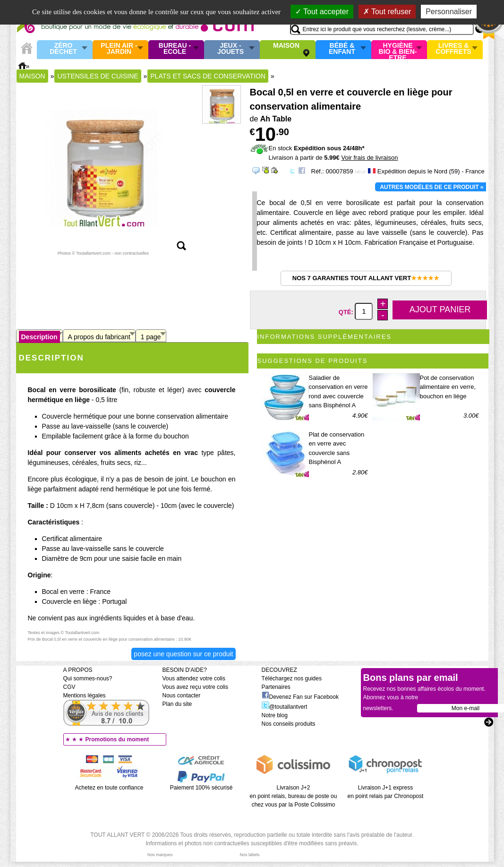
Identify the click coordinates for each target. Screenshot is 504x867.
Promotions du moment (117, 739)
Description (39, 337)
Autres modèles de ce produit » (431, 187)
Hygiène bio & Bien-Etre (398, 50)
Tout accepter (322, 12)
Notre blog (275, 715)
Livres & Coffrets (453, 49)
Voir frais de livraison (369, 158)
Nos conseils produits (289, 724)
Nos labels (249, 855)
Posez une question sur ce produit (183, 654)
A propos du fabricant (99, 337)
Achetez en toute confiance (109, 788)
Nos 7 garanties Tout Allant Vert (366, 278)
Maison (286, 46)
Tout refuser (387, 12)
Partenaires (276, 687)
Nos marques (160, 855)
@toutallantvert (285, 707)
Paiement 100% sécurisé (201, 788)
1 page (151, 337)
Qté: (347, 312)
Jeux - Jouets (231, 49)
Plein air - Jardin (119, 49)
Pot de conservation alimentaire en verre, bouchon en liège (448, 387)
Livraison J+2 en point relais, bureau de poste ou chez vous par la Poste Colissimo (294, 796)
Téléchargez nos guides (292, 678)
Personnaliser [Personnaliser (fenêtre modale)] (449, 12)
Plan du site (177, 704)
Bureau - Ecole (175, 49)
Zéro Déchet (63, 49)
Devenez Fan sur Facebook (300, 697)
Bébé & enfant (342, 49)
